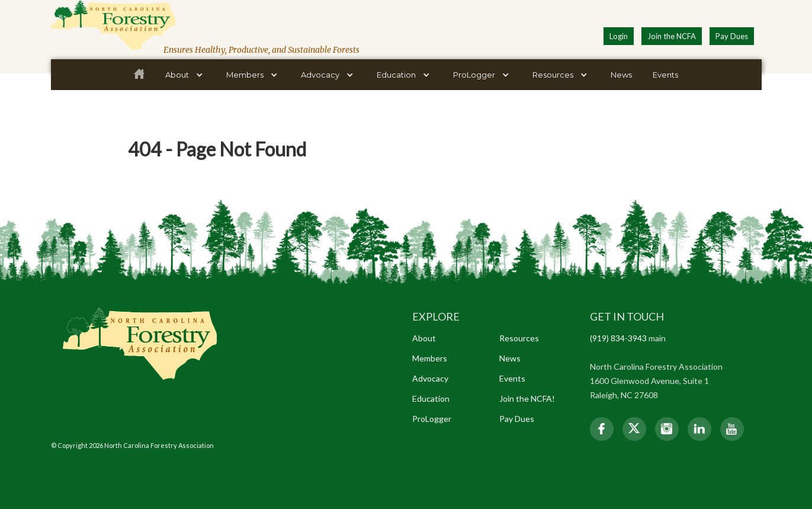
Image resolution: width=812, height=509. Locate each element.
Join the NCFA (672, 36)
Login (619, 36)
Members (430, 358)
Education (431, 398)
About (424, 338)
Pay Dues (732, 36)
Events (665, 75)
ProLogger (432, 419)
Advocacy (430, 378)
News (621, 75)
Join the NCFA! (527, 398)
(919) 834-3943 (618, 338)
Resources (519, 338)
